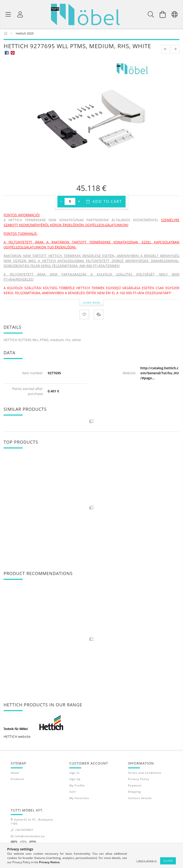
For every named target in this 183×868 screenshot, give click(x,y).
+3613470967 (24, 831)
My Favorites (79, 799)
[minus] (61, 202)
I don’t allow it (147, 861)
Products (18, 780)
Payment (135, 786)
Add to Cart (107, 202)
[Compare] (99, 315)
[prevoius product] (165, 50)
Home (15, 774)
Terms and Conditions (145, 774)
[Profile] (20, 14)
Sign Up (75, 780)
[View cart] (163, 14)
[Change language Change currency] (175, 14)
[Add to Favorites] (84, 315)
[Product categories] (8, 14)
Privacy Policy (139, 780)
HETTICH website (17, 737)
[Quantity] (70, 202)
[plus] (79, 202)
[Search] (151, 14)
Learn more (92, 303)
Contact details (140, 799)
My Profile (77, 786)
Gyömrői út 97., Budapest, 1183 (32, 822)
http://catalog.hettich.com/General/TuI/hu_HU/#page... (160, 374)
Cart (73, 793)
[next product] (175, 50)
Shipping (134, 793)
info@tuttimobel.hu (30, 837)
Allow (168, 861)
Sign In (74, 774)
